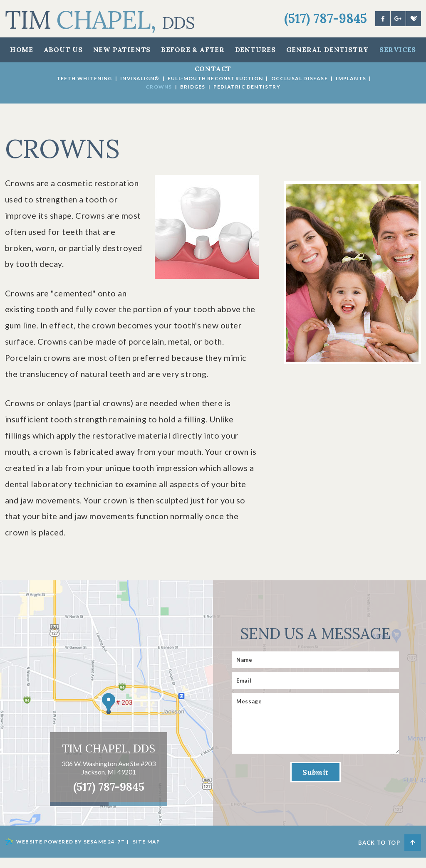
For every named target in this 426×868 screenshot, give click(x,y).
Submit (316, 783)
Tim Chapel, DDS (109, 759)
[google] (398, 19)
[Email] (316, 691)
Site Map (147, 852)
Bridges (193, 87)
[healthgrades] (414, 19)
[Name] (316, 670)
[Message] (316, 734)
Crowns (159, 87)
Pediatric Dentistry (247, 87)
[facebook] (383, 19)
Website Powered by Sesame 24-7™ (65, 852)
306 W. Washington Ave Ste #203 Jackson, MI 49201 (109, 778)
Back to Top (390, 852)
